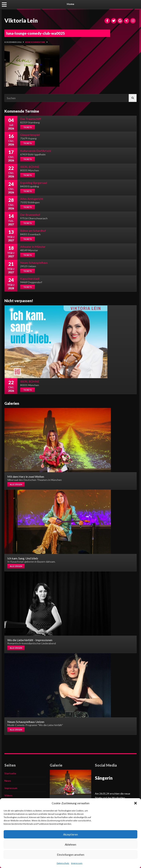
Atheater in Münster (33, 247)
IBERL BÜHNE (30, 167)
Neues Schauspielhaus (34, 263)
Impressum (77, 863)
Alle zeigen (16, 484)
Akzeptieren (70, 834)
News (8, 781)
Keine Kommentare (35, 42)
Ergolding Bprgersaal (34, 183)
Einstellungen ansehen (71, 855)
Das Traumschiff (31, 119)
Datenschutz (63, 863)
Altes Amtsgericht (32, 199)
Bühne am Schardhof (33, 231)
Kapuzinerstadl (30, 279)
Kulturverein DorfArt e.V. (36, 151)
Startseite (10, 773)
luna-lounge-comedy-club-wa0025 (36, 33)
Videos (8, 795)
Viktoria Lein (21, 20)
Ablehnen (70, 844)
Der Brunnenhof (30, 215)
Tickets (28, 127)
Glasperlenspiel (30, 135)
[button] (135, 803)
